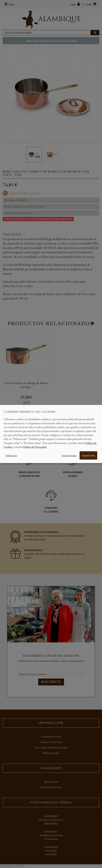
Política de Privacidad (35, 447)
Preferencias (11, 455)
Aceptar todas (88, 455)
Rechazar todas (69, 455)
